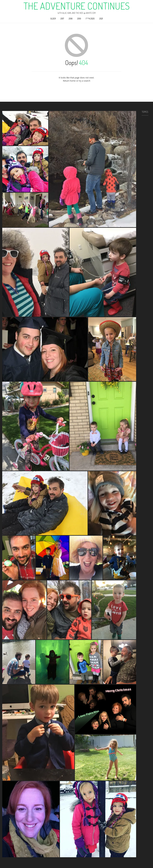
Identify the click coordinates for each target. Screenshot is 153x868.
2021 (101, 19)
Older (53, 19)
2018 (71, 19)
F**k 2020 (90, 19)
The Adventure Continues (77, 6)
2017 (62, 19)
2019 (79, 19)
